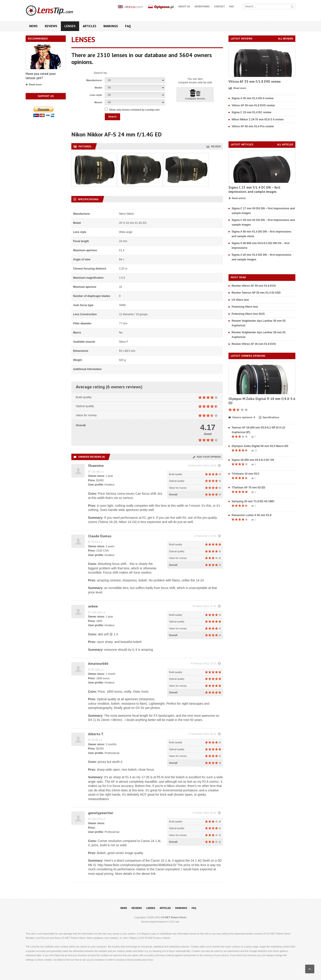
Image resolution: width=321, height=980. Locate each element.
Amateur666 (98, 663)
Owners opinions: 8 (242, 418)
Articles (90, 26)
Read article (237, 198)
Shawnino (96, 465)
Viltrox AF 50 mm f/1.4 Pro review (253, 126)
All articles (285, 145)
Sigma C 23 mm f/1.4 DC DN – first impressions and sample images (254, 190)
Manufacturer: (94, 80)
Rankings (111, 26)
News (33, 26)
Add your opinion (207, 457)
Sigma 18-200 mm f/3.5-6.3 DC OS (253, 460)
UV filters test (240, 300)
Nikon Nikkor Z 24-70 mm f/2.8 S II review (258, 119)
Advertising (202, 7)
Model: (99, 88)
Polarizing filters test (245, 307)
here (60, 960)
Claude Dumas (100, 536)
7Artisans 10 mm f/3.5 (245, 474)
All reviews (286, 39)
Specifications (269, 418)
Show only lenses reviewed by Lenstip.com (134, 110)
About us (184, 7)
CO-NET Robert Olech (173, 917)
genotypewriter (101, 813)
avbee (93, 606)
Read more (34, 85)
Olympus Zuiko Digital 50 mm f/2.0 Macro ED (260, 446)
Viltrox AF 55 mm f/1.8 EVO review (255, 81)
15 (254, 451)
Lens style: (96, 95)
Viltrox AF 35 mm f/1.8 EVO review (253, 105)
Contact (219, 7)
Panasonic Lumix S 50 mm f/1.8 (252, 515)
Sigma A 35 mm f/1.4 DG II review (253, 98)
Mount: (98, 102)
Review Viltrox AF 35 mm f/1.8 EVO (254, 344)
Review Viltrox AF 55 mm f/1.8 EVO (254, 286)
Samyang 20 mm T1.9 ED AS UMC (253, 501)
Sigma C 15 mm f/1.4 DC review (251, 112)
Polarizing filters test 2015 (248, 314)
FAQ (128, 26)
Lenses (70, 26)
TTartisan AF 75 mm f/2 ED (248, 488)
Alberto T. (96, 734)
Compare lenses (195, 95)
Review (213, 146)
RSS (231, 7)
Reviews (51, 26)
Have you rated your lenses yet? (41, 76)
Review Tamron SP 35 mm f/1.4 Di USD (256, 293)
